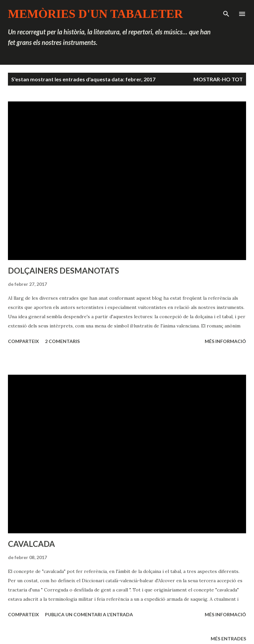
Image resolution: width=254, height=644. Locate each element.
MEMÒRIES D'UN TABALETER (95, 14)
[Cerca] (226, 12)
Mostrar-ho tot (218, 79)
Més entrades (228, 639)
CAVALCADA (31, 544)
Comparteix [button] (23, 341)
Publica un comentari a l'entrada (89, 614)
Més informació (225, 341)
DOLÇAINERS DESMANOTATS (63, 270)
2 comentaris (62, 341)
